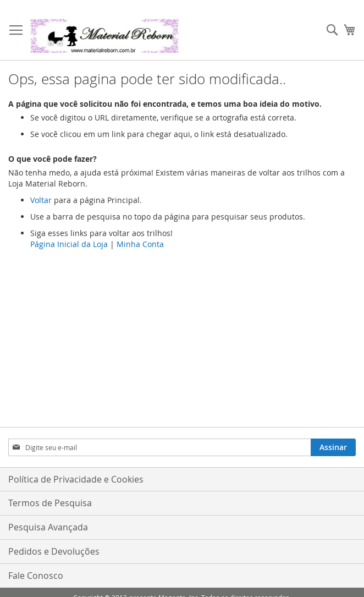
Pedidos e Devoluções (54, 551)
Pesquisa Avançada (48, 527)
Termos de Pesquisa (50, 503)
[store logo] (104, 36)
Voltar (41, 200)
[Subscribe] (333, 447)
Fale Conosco (36, 576)
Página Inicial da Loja (69, 244)
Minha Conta (140, 244)
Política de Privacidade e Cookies (76, 479)
